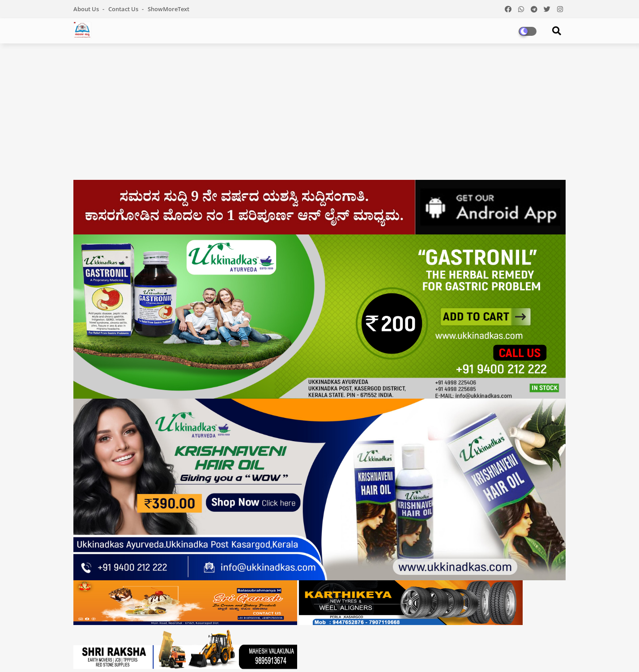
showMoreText (168, 9)
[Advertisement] (319, 115)
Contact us (124, 9)
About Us (87, 9)
